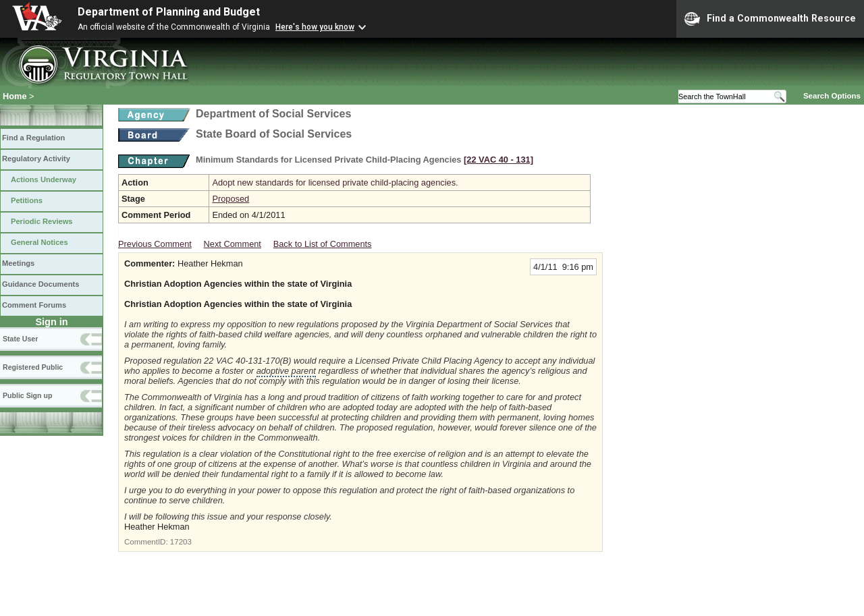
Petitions (27, 200)
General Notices (39, 242)
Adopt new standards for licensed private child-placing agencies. (335, 183)
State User (20, 339)
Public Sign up (27, 395)
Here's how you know (315, 27)
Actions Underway (44, 179)
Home (15, 96)
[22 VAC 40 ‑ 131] (498, 160)
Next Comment (233, 244)
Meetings (18, 263)
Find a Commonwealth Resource (770, 19)
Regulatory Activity (36, 159)
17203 (181, 542)
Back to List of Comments (323, 244)
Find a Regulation (33, 138)
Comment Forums (34, 305)
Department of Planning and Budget (169, 12)
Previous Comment (155, 244)
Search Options (832, 96)
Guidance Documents (40, 284)
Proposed (231, 199)
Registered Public (33, 367)
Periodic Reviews (42, 221)
